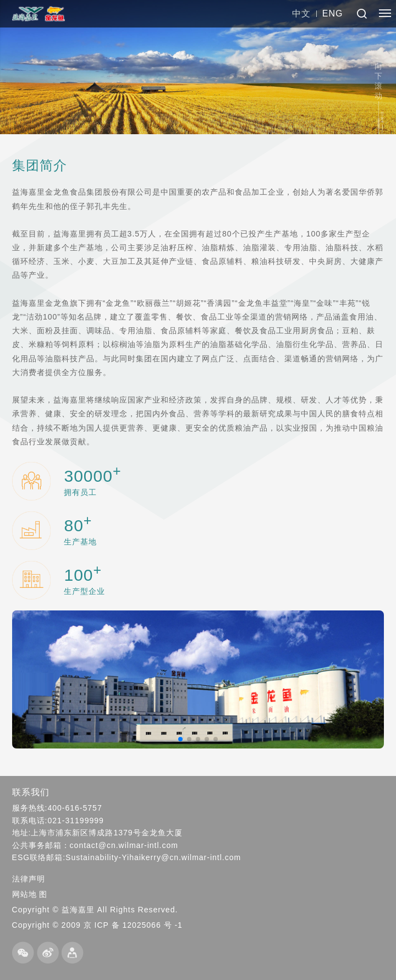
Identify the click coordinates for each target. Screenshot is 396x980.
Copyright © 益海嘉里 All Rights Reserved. (95, 910)
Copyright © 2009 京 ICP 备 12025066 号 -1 (97, 925)
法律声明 (29, 879)
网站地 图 (30, 894)
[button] (180, 739)
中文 (301, 13)
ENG (333, 13)
